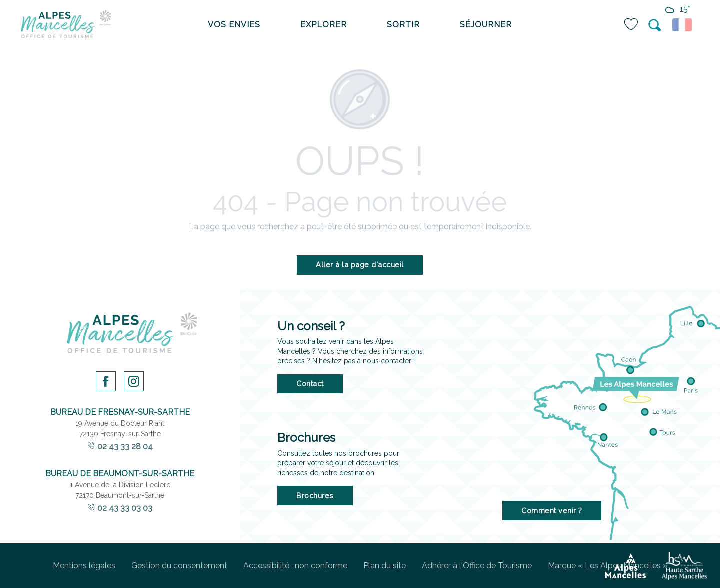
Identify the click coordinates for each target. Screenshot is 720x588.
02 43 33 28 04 (125, 446)
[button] (655, 25)
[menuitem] (66, 25)
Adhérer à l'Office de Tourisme (477, 565)
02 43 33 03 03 (125, 508)
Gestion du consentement (179, 565)
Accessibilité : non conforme (295, 565)
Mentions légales (84, 565)
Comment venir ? (552, 510)
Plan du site (385, 565)
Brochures (315, 495)
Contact (310, 383)
